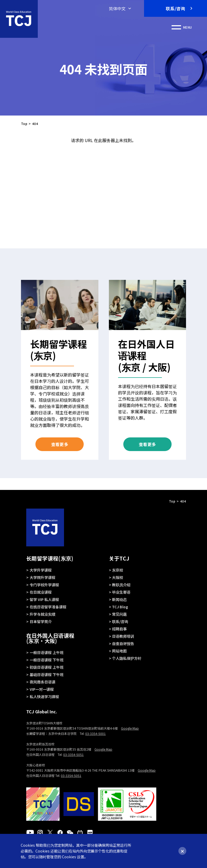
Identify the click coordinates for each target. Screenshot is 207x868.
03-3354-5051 (73, 754)
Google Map (130, 728)
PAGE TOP (104, 514)
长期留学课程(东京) (50, 558)
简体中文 (117, 8)
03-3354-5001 (95, 733)
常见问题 (119, 614)
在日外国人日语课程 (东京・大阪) (50, 638)
